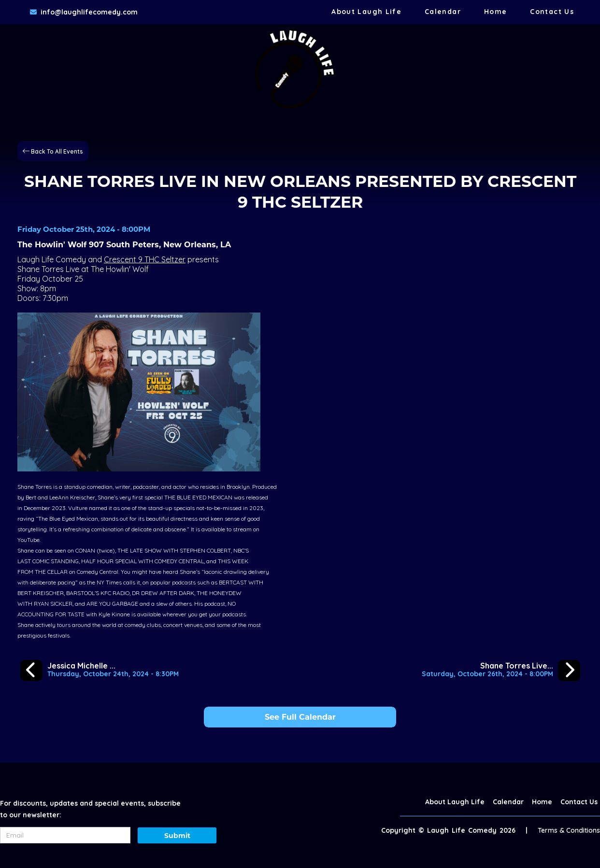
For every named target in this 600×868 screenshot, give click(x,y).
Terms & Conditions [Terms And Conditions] (569, 830)
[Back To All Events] (53, 151)
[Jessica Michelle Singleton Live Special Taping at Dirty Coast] (100, 670)
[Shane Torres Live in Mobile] (501, 670)
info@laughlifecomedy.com (89, 12)
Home (495, 12)
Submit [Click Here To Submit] (177, 836)
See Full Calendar (300, 717)
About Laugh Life (366, 12)
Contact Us (552, 12)
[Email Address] (65, 835)
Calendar (443, 12)
